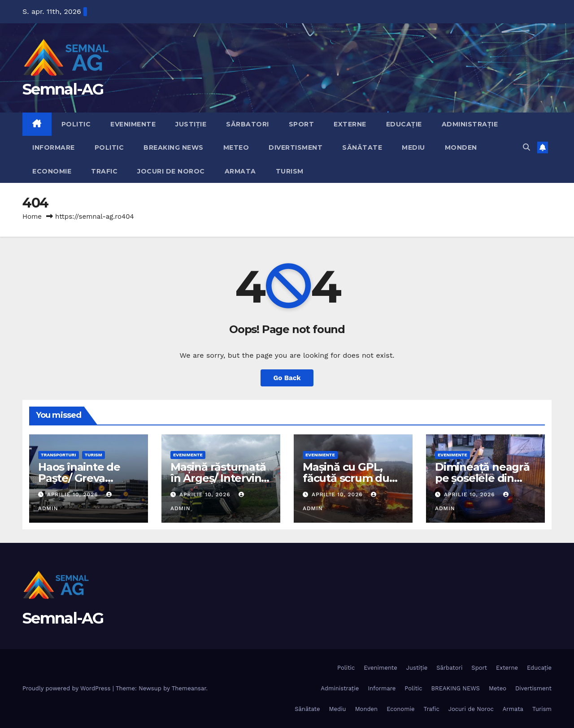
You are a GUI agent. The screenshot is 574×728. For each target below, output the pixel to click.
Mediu (413, 147)
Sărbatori (248, 124)
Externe (350, 124)
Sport (302, 124)
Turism (290, 171)
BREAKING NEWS (174, 147)
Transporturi (59, 455)
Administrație (470, 124)
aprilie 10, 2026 (74, 494)
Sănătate (362, 147)
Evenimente (133, 124)
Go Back (287, 378)
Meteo (236, 147)
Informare (54, 147)
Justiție (191, 124)
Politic (76, 124)
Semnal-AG (63, 89)
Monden (461, 147)
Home (32, 217)
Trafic (104, 171)
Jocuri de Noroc (171, 171)
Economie (52, 171)
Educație (404, 124)
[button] (526, 147)
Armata (240, 171)
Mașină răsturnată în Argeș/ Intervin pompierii (218, 478)
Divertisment (296, 147)
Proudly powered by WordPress (67, 688)
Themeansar (189, 688)
